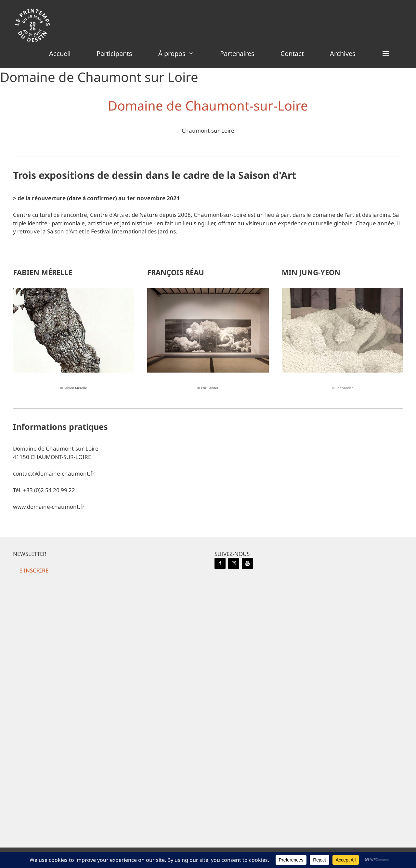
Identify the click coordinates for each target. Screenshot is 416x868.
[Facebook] (220, 563)
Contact (292, 53)
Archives (343, 53)
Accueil (60, 53)
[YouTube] (247, 563)
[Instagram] (234, 563)
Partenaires (237, 53)
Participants (114, 53)
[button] (386, 54)
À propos (183, 54)
